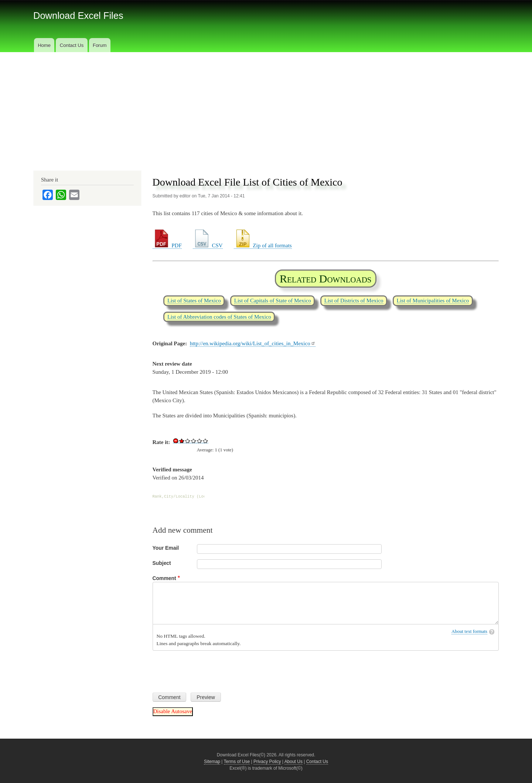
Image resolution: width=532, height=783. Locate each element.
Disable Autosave (173, 711)
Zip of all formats (263, 245)
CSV (208, 245)
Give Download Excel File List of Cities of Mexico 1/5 (182, 441)
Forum (100, 45)
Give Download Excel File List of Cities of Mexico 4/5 (199, 441)
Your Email (166, 548)
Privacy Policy (267, 762)
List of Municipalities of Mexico (433, 301)
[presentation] (209, 669)
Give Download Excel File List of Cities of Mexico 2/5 (188, 441)
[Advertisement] (266, 108)
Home (44, 45)
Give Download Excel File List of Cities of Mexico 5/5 (205, 441)
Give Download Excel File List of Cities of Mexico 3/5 (194, 441)
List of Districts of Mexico (354, 301)
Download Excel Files (78, 16)
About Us (294, 762)
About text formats (469, 631)
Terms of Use (237, 762)
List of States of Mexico (194, 301)
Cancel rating (176, 441)
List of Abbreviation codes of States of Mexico (219, 317)
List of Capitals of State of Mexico (273, 301)
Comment (164, 578)
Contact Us (72, 45)
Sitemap (212, 762)
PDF (167, 245)
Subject (162, 563)
